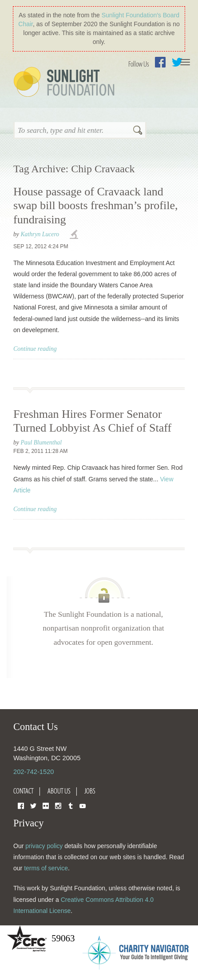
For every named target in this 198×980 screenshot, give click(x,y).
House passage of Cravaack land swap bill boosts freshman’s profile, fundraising (95, 205)
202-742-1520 (34, 772)
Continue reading (35, 349)
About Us (59, 791)
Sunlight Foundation (66, 83)
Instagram (58, 805)
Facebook (160, 62)
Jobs (90, 791)
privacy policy (44, 846)
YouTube (83, 805)
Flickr (46, 805)
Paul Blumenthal (41, 442)
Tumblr (71, 805)
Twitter (33, 805)
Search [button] (138, 131)
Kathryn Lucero (40, 234)
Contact (24, 791)
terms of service (46, 868)
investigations (75, 235)
